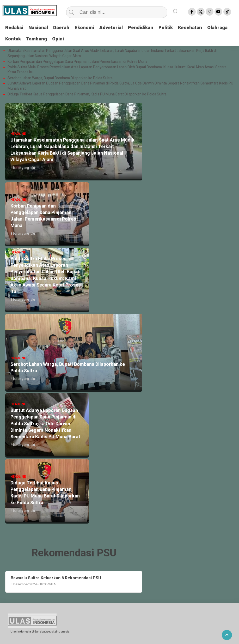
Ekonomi (84, 28)
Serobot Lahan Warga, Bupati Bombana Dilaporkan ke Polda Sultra (60, 78)
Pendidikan (141, 28)
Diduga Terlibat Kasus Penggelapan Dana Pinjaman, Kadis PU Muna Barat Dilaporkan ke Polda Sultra (87, 94)
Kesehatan (190, 28)
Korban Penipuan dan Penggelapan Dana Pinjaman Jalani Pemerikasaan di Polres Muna (77, 62)
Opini (58, 39)
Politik (166, 28)
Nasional (38, 28)
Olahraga (217, 28)
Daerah (61, 28)
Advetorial (111, 28)
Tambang (36, 39)
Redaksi (14, 28)
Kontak (13, 39)
